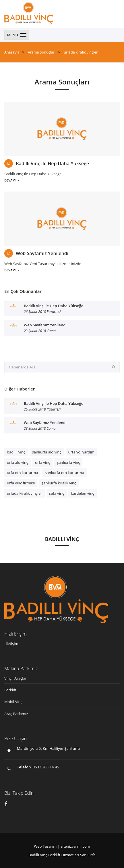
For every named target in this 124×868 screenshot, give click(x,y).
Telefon (24, 767)
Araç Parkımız (16, 714)
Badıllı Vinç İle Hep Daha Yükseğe (52, 164)
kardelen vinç (83, 493)
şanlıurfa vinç (68, 462)
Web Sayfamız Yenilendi (42, 254)
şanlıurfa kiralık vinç (59, 483)
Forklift (10, 690)
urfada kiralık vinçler (81, 52)
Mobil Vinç (13, 702)
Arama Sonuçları (42, 52)
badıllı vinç (16, 452)
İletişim (12, 644)
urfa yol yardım (82, 452)
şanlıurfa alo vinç (47, 452)
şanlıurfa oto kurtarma (64, 473)
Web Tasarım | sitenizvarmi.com (62, 846)
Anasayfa (12, 52)
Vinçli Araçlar (15, 678)
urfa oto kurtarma (22, 473)
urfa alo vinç (18, 462)
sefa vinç (57, 493)
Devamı (12, 180)
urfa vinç (42, 462)
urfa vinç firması (21, 483)
